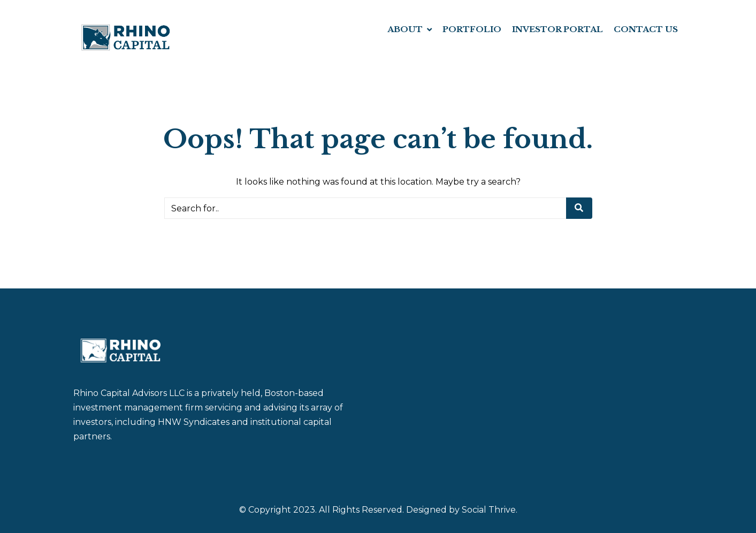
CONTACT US (646, 29)
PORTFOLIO (472, 29)
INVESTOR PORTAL (558, 29)
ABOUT (405, 29)
